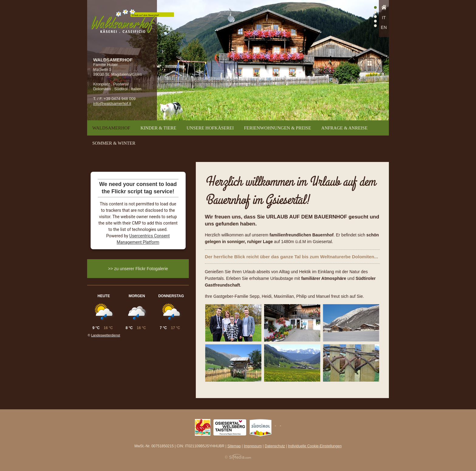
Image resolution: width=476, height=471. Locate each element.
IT (384, 18)
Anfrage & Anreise (344, 128)
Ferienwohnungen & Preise (278, 128)
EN (384, 27)
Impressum (253, 446)
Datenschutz (275, 446)
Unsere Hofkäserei (210, 128)
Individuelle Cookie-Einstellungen (315, 446)
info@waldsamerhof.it (112, 103)
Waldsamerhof (111, 128)
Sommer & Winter (114, 143)
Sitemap (234, 446)
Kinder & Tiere (158, 128)
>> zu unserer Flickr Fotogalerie (138, 269)
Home (384, 9)
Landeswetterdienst (105, 335)
